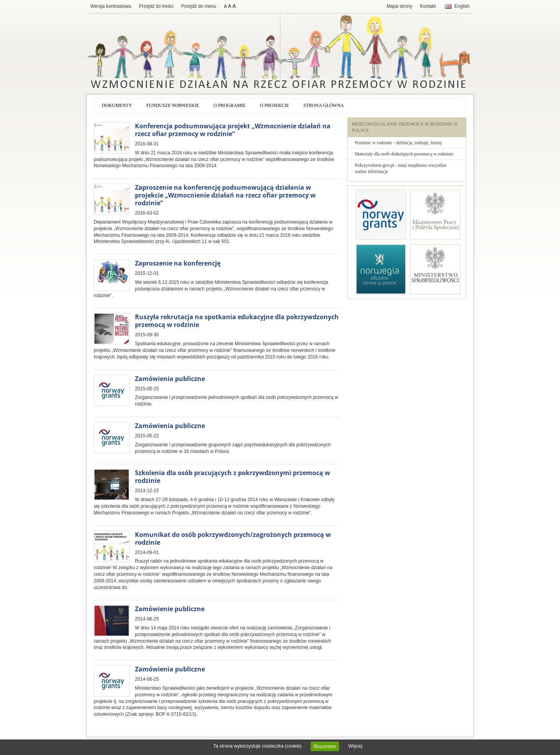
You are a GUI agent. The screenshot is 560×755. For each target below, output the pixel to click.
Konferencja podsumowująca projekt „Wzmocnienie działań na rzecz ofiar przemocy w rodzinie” (233, 130)
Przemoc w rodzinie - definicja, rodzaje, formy (398, 143)
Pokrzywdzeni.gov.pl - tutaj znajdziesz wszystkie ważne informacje (401, 168)
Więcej (355, 746)
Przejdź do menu (199, 6)
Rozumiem (325, 746)
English (462, 6)
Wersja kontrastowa (111, 6)
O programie (229, 105)
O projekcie (274, 105)
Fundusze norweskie (173, 105)
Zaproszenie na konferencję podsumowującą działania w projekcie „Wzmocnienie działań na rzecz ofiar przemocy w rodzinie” (225, 195)
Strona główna (324, 105)
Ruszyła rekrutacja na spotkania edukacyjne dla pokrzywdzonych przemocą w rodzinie (237, 321)
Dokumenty (117, 105)
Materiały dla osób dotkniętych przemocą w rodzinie (404, 154)
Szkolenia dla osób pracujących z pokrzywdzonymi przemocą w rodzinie (233, 477)
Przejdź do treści (156, 6)
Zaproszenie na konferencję (178, 263)
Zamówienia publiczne (170, 379)
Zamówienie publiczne (170, 609)
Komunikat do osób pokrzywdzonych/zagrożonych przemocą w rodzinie (233, 538)
